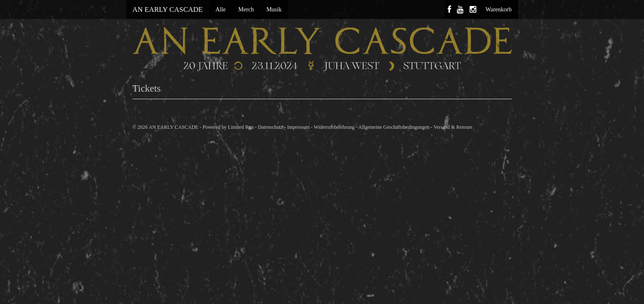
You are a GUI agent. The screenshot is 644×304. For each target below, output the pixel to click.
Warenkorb (499, 9)
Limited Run (241, 127)
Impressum (298, 127)
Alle (220, 9)
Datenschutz (270, 127)
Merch (246, 9)
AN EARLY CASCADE (168, 9)
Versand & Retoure (453, 127)
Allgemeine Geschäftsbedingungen (394, 127)
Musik (274, 9)
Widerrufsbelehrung (334, 127)
